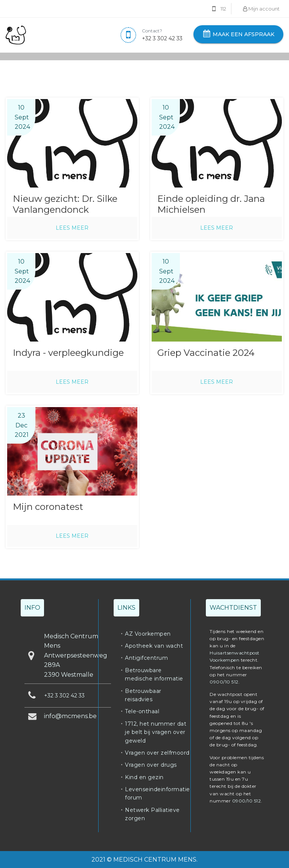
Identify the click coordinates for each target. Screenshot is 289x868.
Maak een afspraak (238, 34)
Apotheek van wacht (154, 646)
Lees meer (72, 228)
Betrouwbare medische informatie (154, 674)
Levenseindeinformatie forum (157, 793)
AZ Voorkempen (148, 634)
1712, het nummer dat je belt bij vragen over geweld (156, 732)
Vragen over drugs (151, 765)
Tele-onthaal (142, 711)
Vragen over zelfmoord (157, 753)
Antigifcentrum (146, 658)
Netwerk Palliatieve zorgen (152, 814)
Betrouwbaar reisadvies (143, 695)
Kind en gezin (144, 777)
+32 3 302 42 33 (162, 38)
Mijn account (261, 9)
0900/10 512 (224, 682)
